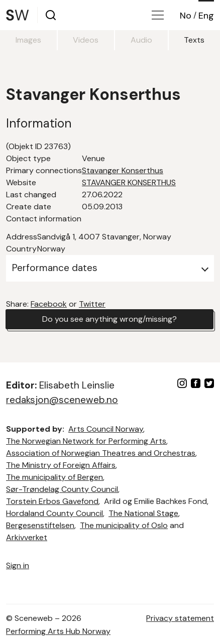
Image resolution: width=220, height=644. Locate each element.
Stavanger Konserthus (123, 170)
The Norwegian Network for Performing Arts (86, 441)
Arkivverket (27, 537)
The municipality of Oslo (124, 525)
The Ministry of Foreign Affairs (61, 465)
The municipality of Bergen (54, 477)
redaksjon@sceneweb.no (62, 400)
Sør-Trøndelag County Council (62, 489)
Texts (194, 40)
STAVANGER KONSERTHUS (129, 182)
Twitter (92, 304)
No (186, 16)
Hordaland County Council (54, 513)
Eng (206, 16)
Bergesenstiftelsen (40, 525)
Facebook (49, 304)
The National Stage (143, 513)
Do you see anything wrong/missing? (109, 319)
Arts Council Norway (106, 429)
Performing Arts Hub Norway (58, 631)
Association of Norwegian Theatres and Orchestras (101, 453)
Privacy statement (180, 618)
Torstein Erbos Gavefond (52, 501)
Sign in (18, 565)
